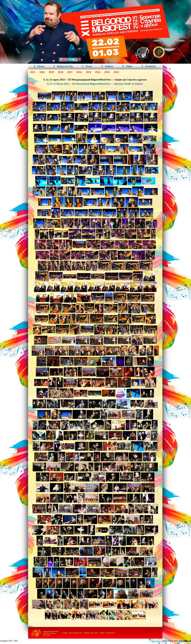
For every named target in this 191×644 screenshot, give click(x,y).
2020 (42, 72)
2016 (79, 72)
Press (89, 66)
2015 (88, 72)
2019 (51, 72)
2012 (116, 72)
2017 (70, 72)
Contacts (150, 66)
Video (129, 66)
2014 (98, 72)
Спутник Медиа (185, 641)
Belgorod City (65, 66)
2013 (107, 72)
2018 (61, 72)
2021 (33, 72)
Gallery (109, 66)
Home (41, 66)
